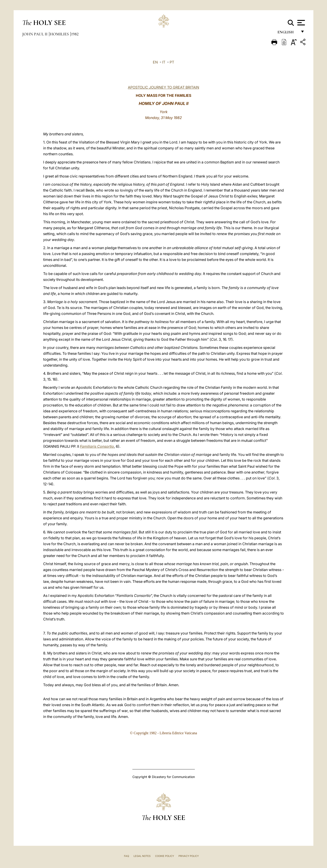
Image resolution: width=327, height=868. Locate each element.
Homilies (60, 34)
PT (172, 62)
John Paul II (35, 34)
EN (155, 62)
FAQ (126, 856)
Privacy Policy (189, 856)
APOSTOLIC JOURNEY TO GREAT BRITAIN (163, 87)
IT (164, 62)
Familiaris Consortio (97, 446)
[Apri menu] (301, 23)
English (288, 33)
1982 (75, 34)
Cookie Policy (165, 856)
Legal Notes (142, 856)
